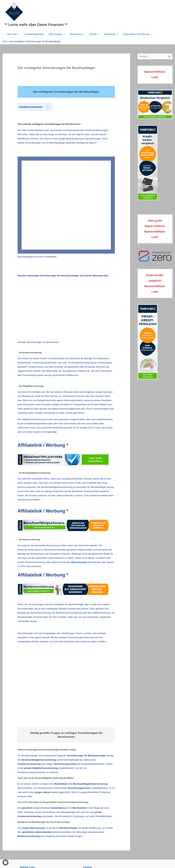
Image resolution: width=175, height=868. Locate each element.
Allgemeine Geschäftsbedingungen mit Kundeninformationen (106, 795)
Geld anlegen (56, 34)
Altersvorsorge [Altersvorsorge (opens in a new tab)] (79, 477)
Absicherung (76, 34)
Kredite (93, 34)
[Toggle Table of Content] (47, 107)
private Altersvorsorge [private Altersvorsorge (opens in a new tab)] (34, 743)
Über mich (13, 34)
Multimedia (109, 34)
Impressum (44, 795)
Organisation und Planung (135, 34)
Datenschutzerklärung (63, 795)
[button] (18, 34)
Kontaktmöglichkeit (34, 34)
